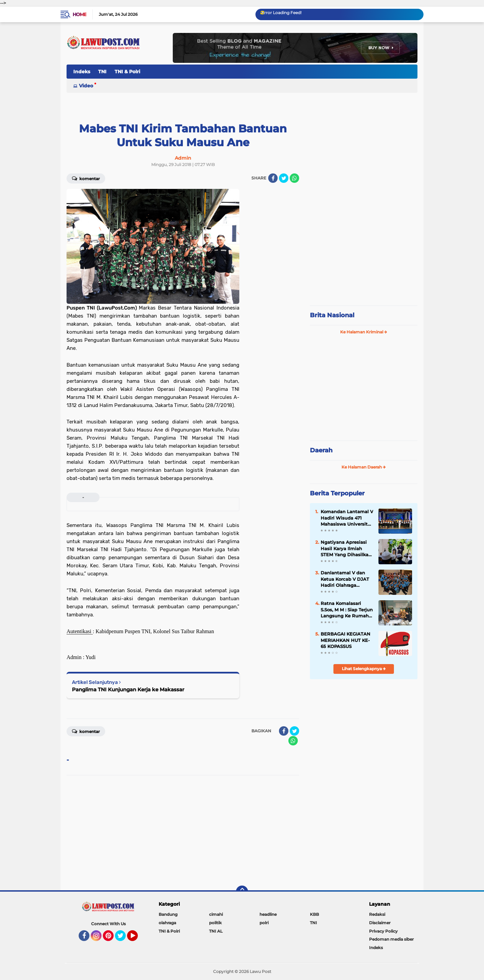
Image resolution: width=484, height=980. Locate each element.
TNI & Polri (127, 72)
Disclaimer (380, 923)
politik (215, 923)
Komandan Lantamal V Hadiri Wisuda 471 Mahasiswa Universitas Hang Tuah (347, 518)
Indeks (82, 72)
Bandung (168, 914)
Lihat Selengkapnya (364, 669)
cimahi (216, 914)
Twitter (123, 939)
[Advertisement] (364, 255)
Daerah (321, 450)
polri (264, 923)
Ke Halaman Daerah (364, 467)
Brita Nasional (332, 315)
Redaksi (377, 914)
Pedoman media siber (391, 939)
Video (86, 86)
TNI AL (216, 931)
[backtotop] (242, 892)
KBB (314, 914)
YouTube (137, 939)
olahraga (167, 923)
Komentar (86, 178)
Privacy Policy (383, 931)
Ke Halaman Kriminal (364, 332)
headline (268, 914)
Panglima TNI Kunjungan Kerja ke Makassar (128, 689)
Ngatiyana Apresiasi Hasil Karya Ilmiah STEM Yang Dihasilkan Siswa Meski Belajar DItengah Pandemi (346, 548)
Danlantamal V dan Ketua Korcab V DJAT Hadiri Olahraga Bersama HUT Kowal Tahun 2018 (345, 579)
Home (79, 14)
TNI (102, 72)
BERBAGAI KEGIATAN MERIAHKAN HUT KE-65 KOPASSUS (346, 640)
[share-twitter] (284, 178)
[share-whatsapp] (294, 178)
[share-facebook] (273, 178)
